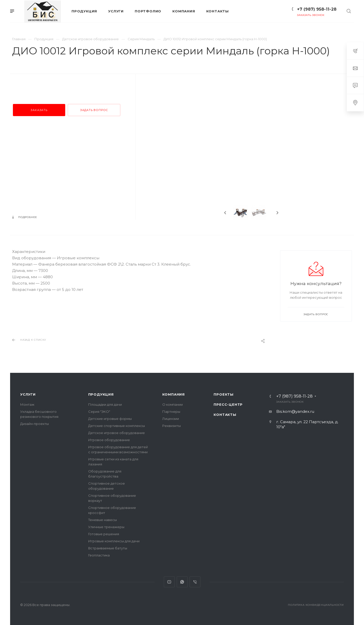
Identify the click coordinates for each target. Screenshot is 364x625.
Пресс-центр (228, 404)
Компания (174, 394)
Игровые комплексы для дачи (114, 541)
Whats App (182, 582)
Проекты (224, 394)
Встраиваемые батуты (108, 548)
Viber (195, 582)
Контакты (225, 415)
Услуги (28, 394)
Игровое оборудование (109, 440)
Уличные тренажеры (106, 527)
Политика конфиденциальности (316, 605)
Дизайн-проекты (35, 424)
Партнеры (171, 412)
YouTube (169, 582)
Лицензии (171, 419)
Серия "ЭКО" (99, 412)
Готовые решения (104, 534)
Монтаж (27, 404)
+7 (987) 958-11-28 (317, 9)
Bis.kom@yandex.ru (295, 411)
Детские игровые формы (110, 419)
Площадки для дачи (105, 404)
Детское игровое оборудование (117, 433)
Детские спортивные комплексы (117, 426)
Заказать (39, 110)
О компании (173, 404)
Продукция (101, 394)
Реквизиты (172, 426)
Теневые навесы (103, 520)
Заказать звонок (311, 15)
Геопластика (99, 555)
